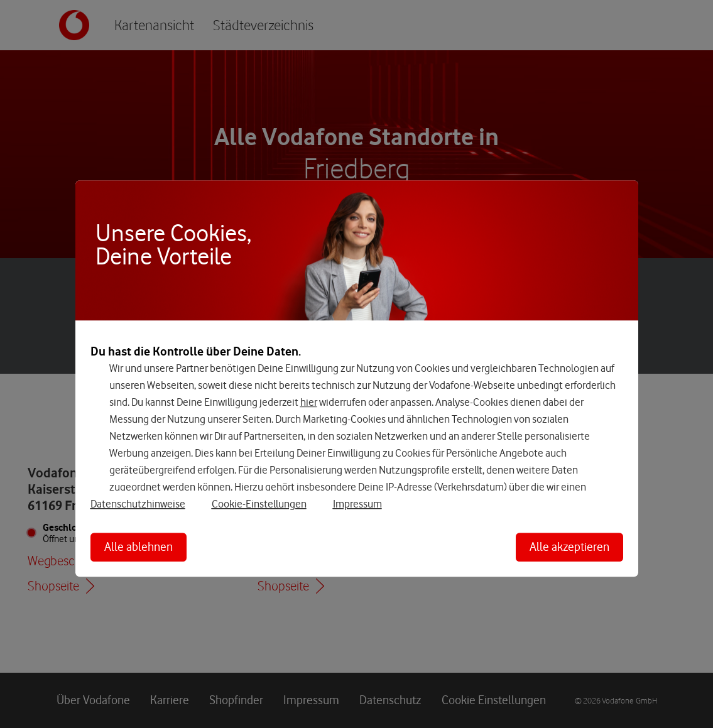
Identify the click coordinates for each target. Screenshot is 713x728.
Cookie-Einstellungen (259, 504)
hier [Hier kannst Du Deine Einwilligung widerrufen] (309, 402)
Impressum (357, 504)
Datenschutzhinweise (138, 504)
